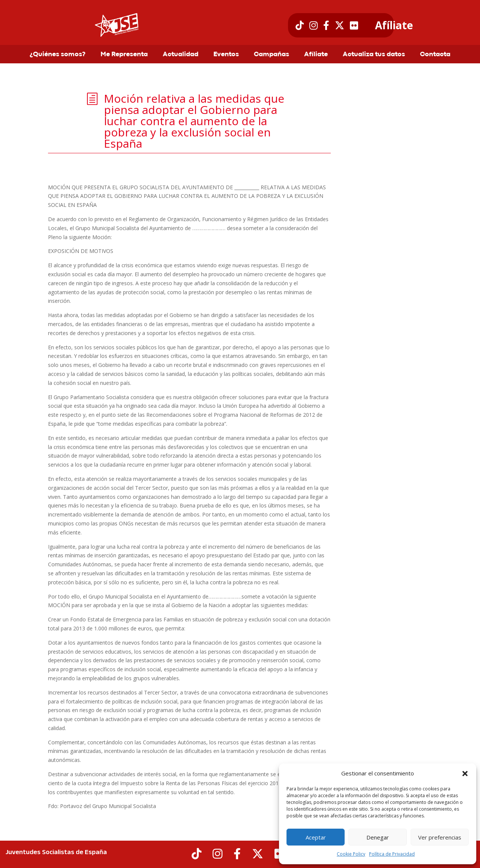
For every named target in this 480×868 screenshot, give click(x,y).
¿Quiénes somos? (58, 55)
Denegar (378, 837)
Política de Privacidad (392, 854)
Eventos (226, 55)
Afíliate (394, 25)
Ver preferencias (440, 837)
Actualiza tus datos (374, 55)
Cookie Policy (351, 854)
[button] (465, 774)
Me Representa (124, 55)
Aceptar (316, 837)
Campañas (271, 55)
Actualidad (181, 55)
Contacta (435, 55)
